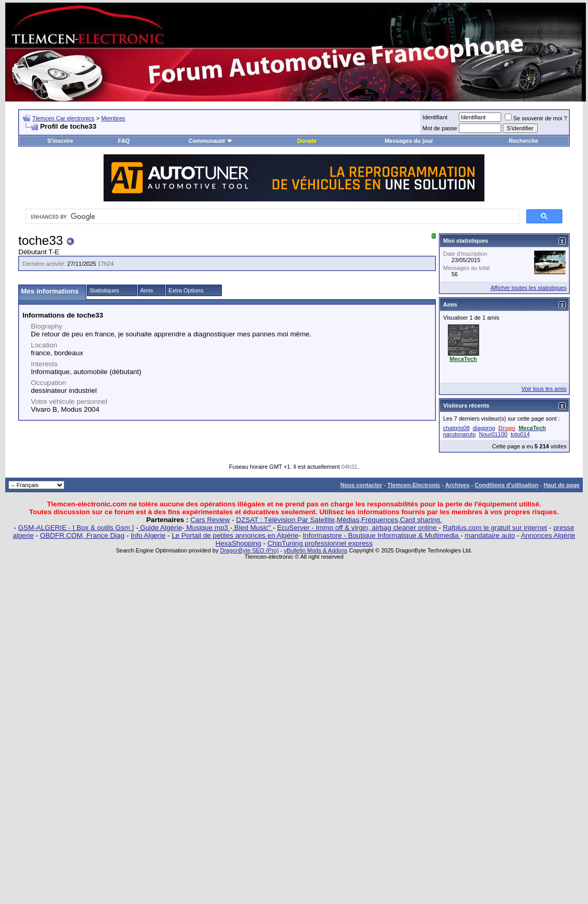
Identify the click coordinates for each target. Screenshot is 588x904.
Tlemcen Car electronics (64, 118)
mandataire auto (490, 535)
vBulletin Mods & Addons (315, 550)
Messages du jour (409, 141)
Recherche (524, 141)
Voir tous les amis (544, 389)
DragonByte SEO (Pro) (250, 550)
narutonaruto (459, 434)
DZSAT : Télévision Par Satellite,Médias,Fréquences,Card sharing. (339, 520)
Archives (457, 485)
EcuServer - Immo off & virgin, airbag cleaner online (358, 528)
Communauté (210, 141)
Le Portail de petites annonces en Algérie (235, 535)
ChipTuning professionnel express (320, 543)
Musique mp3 (207, 528)
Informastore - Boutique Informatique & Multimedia (382, 535)
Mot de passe (440, 128)
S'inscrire (60, 141)
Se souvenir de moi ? (536, 118)
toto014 (520, 434)
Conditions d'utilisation (506, 485)
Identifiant (435, 117)
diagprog (484, 428)
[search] (271, 217)
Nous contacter (361, 485)
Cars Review (210, 520)
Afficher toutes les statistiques (529, 288)
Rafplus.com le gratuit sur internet (495, 528)
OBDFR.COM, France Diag (82, 535)
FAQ (124, 141)
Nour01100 (493, 434)
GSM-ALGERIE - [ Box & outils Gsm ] (76, 528)
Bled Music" (252, 528)
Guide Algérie (160, 528)
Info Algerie (148, 535)
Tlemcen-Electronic (414, 485)
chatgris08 (456, 428)
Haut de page (562, 485)
